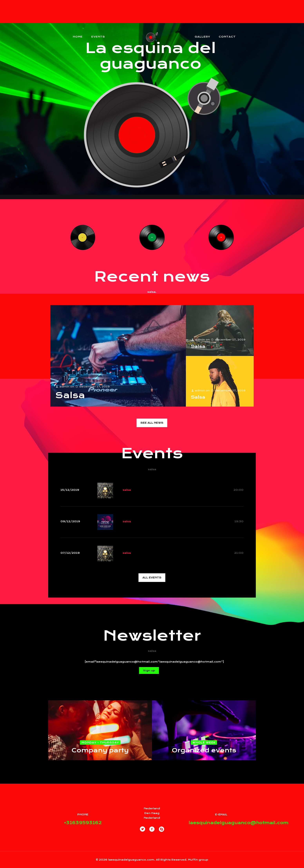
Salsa (70, 395)
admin (64, 386)
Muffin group (198, 860)
